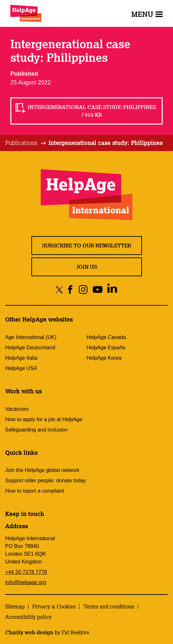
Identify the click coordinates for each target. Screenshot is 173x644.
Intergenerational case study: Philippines (106, 143)
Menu (147, 14)
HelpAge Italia (21, 358)
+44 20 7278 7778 (26, 572)
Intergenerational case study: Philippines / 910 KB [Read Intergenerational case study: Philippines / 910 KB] (92, 111)
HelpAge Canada (106, 337)
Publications (21, 143)
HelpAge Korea (104, 358)
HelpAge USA (21, 368)
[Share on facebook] (70, 289)
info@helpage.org (26, 582)
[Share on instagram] (83, 289)
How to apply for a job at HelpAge (44, 419)
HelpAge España (106, 348)
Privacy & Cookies (54, 606)
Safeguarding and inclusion (36, 430)
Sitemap (15, 606)
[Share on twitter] (59, 289)
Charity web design (29, 632)
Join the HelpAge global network (42, 470)
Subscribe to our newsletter (87, 246)
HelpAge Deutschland (30, 348)
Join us (86, 267)
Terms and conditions (109, 606)
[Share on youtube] (97, 289)
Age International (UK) (31, 337)
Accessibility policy (28, 617)
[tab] (26, 143)
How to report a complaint (35, 491)
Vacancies (17, 409)
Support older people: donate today (46, 480)
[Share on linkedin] (112, 289)
